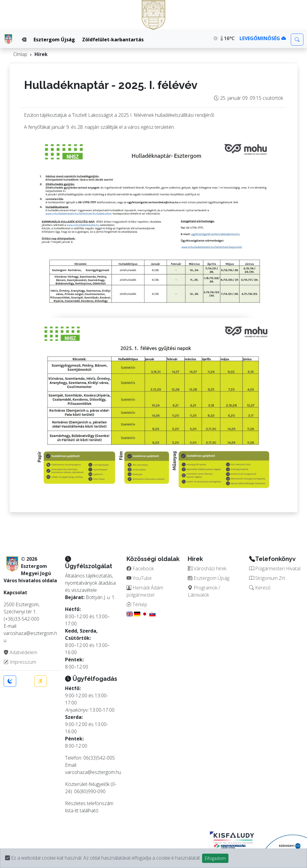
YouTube (139, 578)
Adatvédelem (20, 652)
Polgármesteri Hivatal (275, 568)
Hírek (41, 54)
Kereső (260, 588)
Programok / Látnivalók (204, 591)
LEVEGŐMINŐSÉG (263, 38)
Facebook (140, 568)
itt (77, 810)
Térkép (137, 604)
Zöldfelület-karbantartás (113, 40)
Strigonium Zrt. (268, 578)
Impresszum (20, 662)
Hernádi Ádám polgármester (145, 591)
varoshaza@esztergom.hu (93, 772)
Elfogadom (215, 858)
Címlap (20, 54)
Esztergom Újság (54, 40)
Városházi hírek (207, 568)
